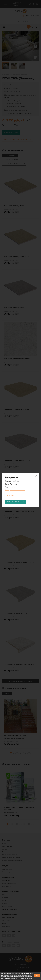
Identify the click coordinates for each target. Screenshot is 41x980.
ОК (37, 976)
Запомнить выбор (16, 502)
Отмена (11, 495)
